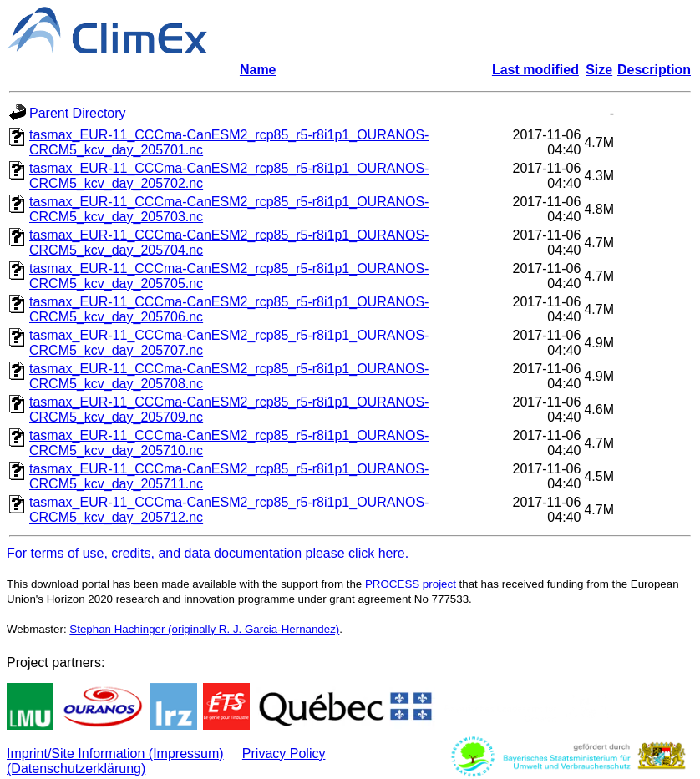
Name (258, 70)
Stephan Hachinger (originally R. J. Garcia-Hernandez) (204, 629)
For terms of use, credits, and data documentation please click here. (208, 553)
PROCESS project (411, 584)
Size (599, 70)
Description (654, 70)
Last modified (535, 70)
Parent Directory (78, 113)
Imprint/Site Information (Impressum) (115, 754)
